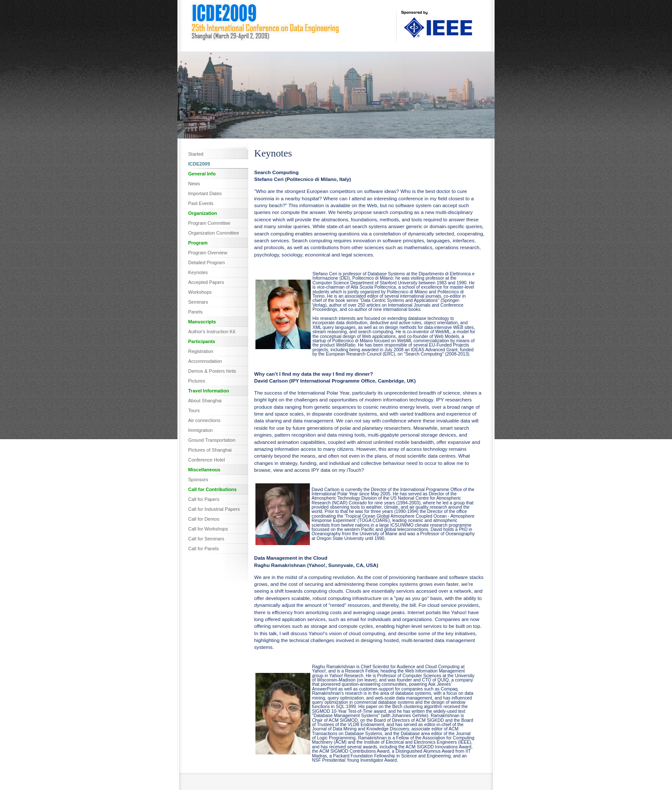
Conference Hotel (207, 460)
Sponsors (198, 479)
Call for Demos (204, 519)
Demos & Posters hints (212, 371)
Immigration (200, 430)
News (194, 184)
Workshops (200, 292)
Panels (195, 312)
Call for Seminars (206, 539)
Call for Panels (204, 549)
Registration (201, 351)
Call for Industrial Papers (214, 509)
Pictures (197, 381)
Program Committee (209, 223)
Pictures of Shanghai (210, 450)
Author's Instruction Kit (212, 332)
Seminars (198, 302)
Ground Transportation (212, 440)
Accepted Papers (206, 282)
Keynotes (198, 272)
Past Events (201, 203)
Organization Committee (214, 233)
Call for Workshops (208, 529)
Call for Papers (204, 499)
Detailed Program (207, 262)
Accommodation (205, 361)
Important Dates (205, 193)
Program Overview (208, 253)
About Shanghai (205, 401)
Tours (194, 410)
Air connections (204, 420)
